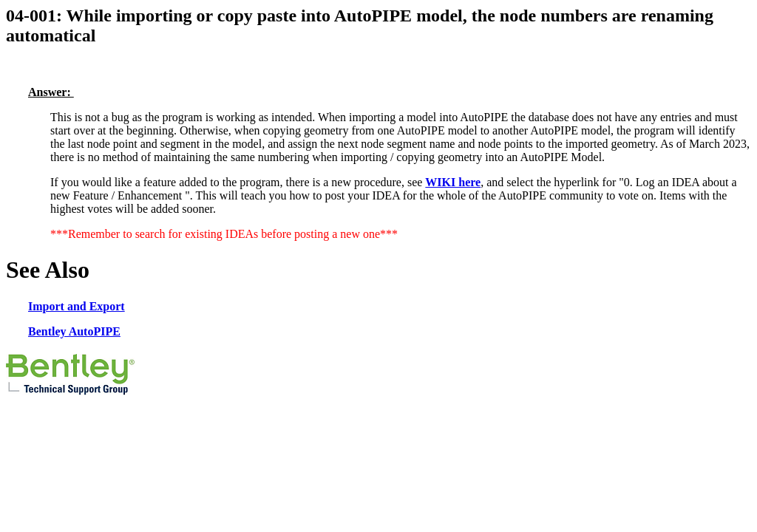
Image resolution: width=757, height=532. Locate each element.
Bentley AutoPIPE (74, 331)
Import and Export (77, 306)
